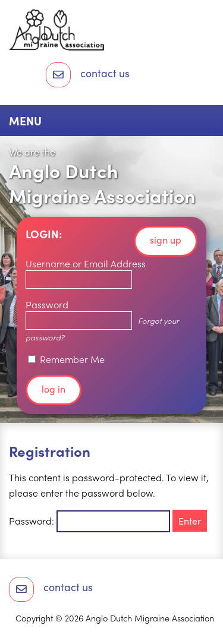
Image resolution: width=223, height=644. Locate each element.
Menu (25, 121)
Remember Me (66, 359)
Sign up (166, 240)
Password (47, 304)
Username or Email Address (86, 263)
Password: (89, 521)
